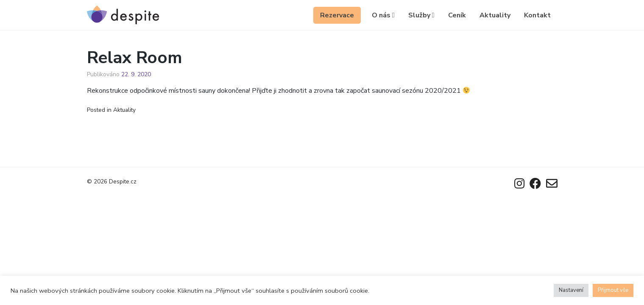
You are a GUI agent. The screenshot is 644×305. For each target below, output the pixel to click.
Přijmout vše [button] (613, 290)
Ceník (457, 15)
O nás (383, 15)
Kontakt (537, 15)
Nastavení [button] (571, 290)
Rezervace (337, 15)
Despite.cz (123, 182)
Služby (421, 15)
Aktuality (495, 15)
